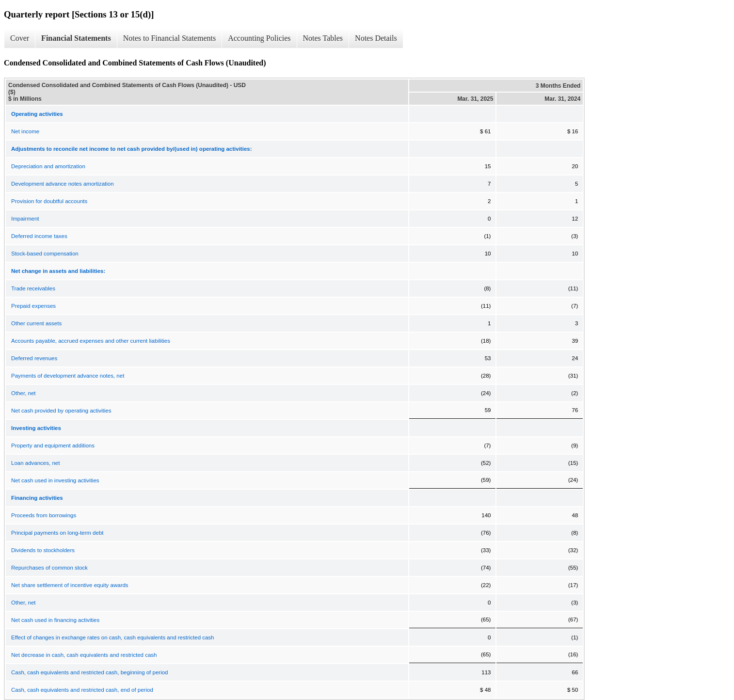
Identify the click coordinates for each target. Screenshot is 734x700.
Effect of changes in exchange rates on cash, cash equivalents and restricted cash (113, 637)
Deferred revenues (34, 358)
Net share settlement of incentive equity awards (70, 585)
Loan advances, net (35, 463)
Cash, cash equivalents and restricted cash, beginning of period (89, 672)
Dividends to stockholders (43, 550)
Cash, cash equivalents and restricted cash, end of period (82, 690)
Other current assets (36, 323)
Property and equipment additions (53, 445)
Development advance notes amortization (63, 184)
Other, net (24, 393)
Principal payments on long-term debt (57, 533)
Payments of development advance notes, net (68, 376)
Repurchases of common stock (49, 568)
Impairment (25, 219)
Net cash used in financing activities (55, 620)
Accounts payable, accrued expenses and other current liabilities (91, 341)
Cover (20, 38)
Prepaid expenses (33, 306)
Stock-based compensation (45, 254)
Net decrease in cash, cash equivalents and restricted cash (84, 655)
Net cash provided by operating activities (61, 411)
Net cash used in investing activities (55, 480)
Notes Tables (323, 38)
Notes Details (376, 38)
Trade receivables (33, 288)
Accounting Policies (259, 38)
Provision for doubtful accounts (49, 201)
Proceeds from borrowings (44, 515)
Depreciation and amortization (48, 166)
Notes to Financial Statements (170, 38)
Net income (25, 131)
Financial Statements (76, 38)
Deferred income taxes (39, 236)
